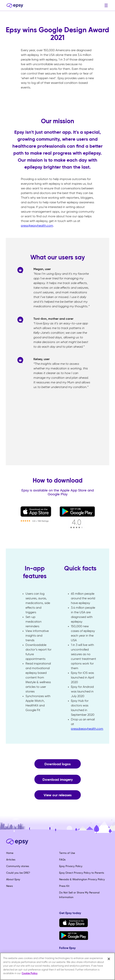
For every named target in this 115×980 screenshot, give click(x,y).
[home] (14, 5)
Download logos (57, 764)
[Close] (109, 959)
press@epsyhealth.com (37, 226)
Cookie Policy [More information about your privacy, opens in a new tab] (30, 974)
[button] (106, 5)
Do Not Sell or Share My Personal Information (79, 895)
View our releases (58, 795)
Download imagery (58, 780)
